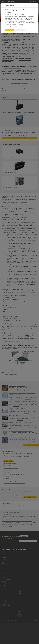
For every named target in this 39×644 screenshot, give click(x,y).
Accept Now (10, 30)
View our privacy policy (11, 26)
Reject (20, 30)
